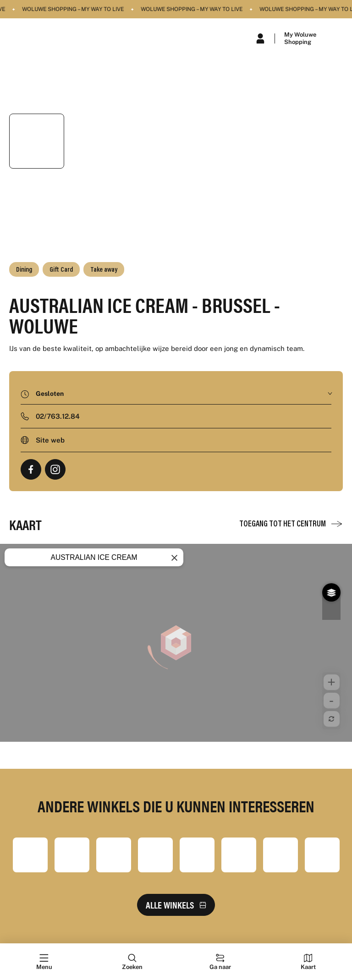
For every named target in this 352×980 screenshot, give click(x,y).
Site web (50, 440)
